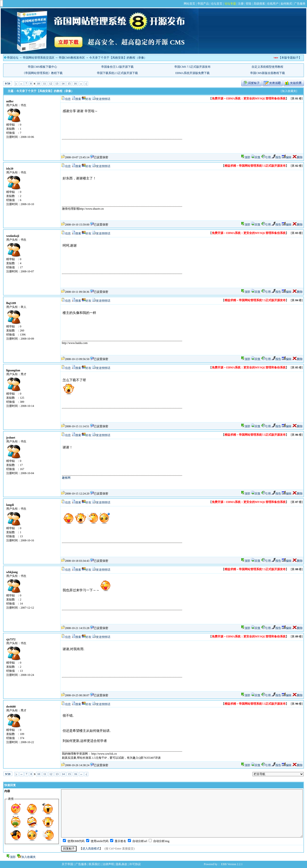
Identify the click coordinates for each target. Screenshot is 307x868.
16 (75, 84)
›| (86, 84)
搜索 (78, 99)
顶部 (247, 157)
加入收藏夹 (29, 857)
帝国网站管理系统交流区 (39, 58)
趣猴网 (66, 478)
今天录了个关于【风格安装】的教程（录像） (118, 58)
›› (81, 84)
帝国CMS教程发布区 (72, 58)
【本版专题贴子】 (290, 58)
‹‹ (21, 84)
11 (45, 84)
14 (63, 84)
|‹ (16, 84)
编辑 (287, 157)
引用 (266, 157)
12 (51, 84)
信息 (68, 99)
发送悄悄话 (103, 99)
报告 (276, 157)
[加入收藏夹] (289, 91)
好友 (89, 99)
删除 (297, 157)
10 (38, 84)
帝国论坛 (13, 58)
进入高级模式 (91, 849)
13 (57, 84)
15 (69, 84)
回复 (256, 157)
